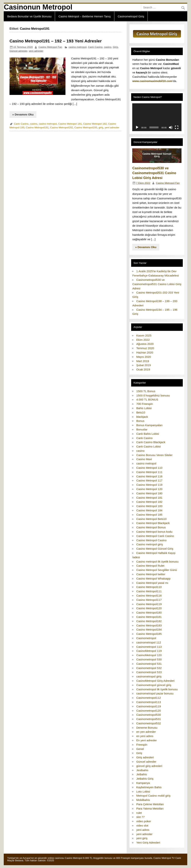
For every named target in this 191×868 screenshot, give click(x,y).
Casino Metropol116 (149, 596)
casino (108, 47)
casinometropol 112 (149, 642)
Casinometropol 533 (149, 672)
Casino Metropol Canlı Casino (155, 536)
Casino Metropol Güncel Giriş (155, 549)
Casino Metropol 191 (70, 124)
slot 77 (141, 817)
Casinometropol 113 (149, 647)
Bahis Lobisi (144, 408)
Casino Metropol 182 (149, 502)
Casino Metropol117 (149, 600)
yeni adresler (36, 51)
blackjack (142, 417)
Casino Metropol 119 (149, 485)
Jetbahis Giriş (145, 779)
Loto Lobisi (143, 791)
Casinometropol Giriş (131, 16)
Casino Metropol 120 (149, 489)
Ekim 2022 (143, 340)
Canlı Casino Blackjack (151, 442)
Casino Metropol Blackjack (153, 523)
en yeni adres (145, 736)
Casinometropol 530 (149, 659)
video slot (142, 825)
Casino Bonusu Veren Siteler (154, 455)
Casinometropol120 (149, 711)
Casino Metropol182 (149, 621)
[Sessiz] (171, 127)
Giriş (115, 47)
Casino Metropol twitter (151, 574)
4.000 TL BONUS (147, 400)
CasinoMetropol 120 (149, 655)
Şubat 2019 (144, 365)
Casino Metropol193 (86, 128)
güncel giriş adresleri (149, 766)
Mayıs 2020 (144, 357)
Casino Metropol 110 (149, 468)
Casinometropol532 (149, 723)
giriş (101, 128)
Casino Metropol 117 (149, 480)
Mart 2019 (143, 361)
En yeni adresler (147, 740)
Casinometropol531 (149, 719)
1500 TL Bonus (146, 391)
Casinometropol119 (149, 706)
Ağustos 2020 (145, 344)
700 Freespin (145, 404)
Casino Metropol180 (149, 613)
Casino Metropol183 (149, 625)
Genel (140, 749)
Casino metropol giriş (150, 544)
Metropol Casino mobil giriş (153, 796)
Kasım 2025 (144, 335)
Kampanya (143, 783)
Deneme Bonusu (147, 728)
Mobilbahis (143, 800)
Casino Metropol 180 (149, 493)
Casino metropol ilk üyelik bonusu (157, 562)
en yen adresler (146, 732)
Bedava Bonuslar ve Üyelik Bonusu (29, 16)
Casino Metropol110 (149, 587)
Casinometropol (146, 638)
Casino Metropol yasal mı (152, 583)
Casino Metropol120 (149, 608)
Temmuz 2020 (145, 348)
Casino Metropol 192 (95, 124)
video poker (144, 821)
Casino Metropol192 (61, 128)
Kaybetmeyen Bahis (149, 787)
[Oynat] (137, 127)
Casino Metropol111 (149, 591)
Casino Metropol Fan (50, 47)
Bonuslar (142, 429)
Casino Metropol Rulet (150, 566)
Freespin (142, 745)
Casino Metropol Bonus (151, 527)
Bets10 (141, 412)
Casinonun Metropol (38, 7)
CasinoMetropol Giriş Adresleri (155, 681)
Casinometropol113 (149, 702)
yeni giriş (142, 838)
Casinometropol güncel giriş (154, 685)
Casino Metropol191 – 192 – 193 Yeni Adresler (56, 41)
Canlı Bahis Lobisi (148, 434)
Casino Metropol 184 (149, 510)
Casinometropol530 (149, 715)
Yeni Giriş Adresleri (148, 842)
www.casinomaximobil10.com (152, 81)
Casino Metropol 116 (149, 476)
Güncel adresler (18, 51)
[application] (157, 117)
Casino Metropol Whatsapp (153, 579)
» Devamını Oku (23, 114)
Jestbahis (142, 770)
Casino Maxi (144, 459)
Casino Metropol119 (149, 604)
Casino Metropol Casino (151, 540)
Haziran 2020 (145, 352)
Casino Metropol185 (149, 634)
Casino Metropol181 (149, 617)
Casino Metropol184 (149, 630)
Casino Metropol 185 (149, 515)
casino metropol (78, 47)
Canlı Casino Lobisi (149, 446)
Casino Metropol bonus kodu (154, 532)
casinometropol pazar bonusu (155, 693)
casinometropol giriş (149, 676)
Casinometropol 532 (149, 668)
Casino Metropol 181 (149, 498)
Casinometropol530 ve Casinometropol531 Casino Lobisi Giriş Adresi (154, 173)
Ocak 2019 (143, 369)
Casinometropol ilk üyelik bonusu (157, 689)
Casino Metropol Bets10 (151, 519)
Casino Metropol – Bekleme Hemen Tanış (84, 16)
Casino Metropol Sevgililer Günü (157, 570)
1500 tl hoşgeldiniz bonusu (153, 395)
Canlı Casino (95, 47)
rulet (139, 813)
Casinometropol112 (149, 698)
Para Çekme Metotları (150, 804)
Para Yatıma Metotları (150, 808)
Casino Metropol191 (37, 128)
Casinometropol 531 (149, 664)
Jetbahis (142, 774)
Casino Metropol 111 (149, 472)
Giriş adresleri (145, 757)
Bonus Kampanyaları (149, 425)
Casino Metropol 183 (149, 506)
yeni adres (143, 830)
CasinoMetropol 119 (149, 651)
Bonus (140, 421)
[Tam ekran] (177, 127)
